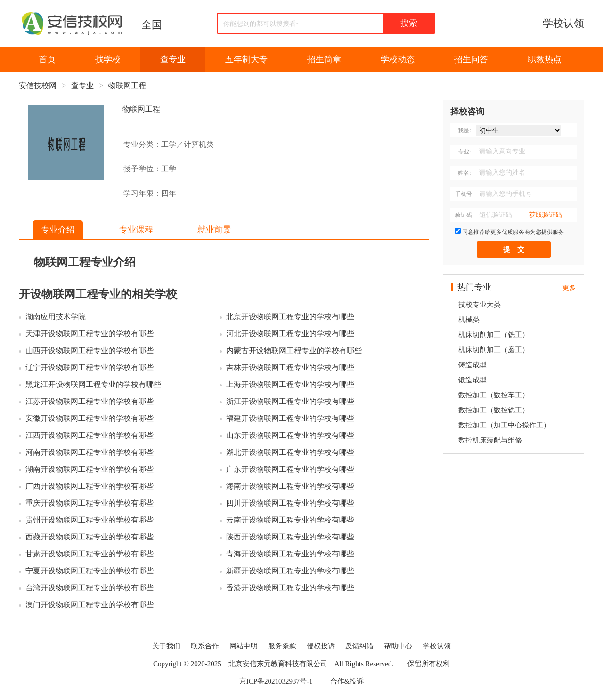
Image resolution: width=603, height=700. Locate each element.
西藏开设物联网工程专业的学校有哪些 (90, 537)
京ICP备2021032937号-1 (276, 681)
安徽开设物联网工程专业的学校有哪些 (90, 418)
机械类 (469, 320)
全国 (152, 25)
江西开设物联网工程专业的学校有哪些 (90, 435)
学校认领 (563, 23)
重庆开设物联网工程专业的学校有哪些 (90, 503)
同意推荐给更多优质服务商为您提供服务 (513, 232)
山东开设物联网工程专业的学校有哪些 (290, 435)
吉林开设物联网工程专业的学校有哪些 (290, 367)
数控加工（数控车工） (494, 395)
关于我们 (166, 646)
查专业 (173, 59)
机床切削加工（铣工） (494, 335)
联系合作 (205, 646)
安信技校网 (38, 85)
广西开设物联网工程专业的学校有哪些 (90, 486)
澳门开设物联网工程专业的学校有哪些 (90, 605)
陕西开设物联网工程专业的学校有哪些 (290, 537)
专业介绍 (58, 230)
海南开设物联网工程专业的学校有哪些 (290, 486)
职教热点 (545, 59)
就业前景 (214, 230)
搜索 (409, 23)
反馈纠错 (359, 646)
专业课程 (136, 230)
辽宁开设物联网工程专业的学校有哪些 (90, 367)
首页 (47, 59)
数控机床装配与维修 (490, 440)
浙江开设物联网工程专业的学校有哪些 (290, 401)
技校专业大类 (480, 305)
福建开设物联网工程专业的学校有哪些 (290, 418)
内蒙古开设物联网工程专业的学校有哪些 (294, 350)
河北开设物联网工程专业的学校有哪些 (290, 334)
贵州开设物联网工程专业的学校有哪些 (90, 520)
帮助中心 (398, 646)
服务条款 (282, 646)
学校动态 (398, 59)
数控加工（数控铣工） (494, 410)
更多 (569, 288)
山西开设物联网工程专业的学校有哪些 (90, 350)
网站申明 (244, 646)
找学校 (108, 59)
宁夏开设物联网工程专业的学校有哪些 (90, 571)
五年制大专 (246, 59)
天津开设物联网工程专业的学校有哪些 (90, 334)
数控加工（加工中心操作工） (504, 425)
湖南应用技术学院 (56, 317)
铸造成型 (473, 365)
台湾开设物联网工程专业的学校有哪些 (90, 588)
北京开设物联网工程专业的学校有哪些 (290, 317)
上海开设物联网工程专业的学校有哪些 (290, 384)
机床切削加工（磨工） (494, 350)
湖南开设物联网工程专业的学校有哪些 (90, 469)
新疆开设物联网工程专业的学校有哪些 (290, 571)
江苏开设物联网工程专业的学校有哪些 (90, 401)
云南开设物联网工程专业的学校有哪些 (290, 520)
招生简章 (324, 59)
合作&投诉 (347, 681)
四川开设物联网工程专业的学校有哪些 (290, 503)
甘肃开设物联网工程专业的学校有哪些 (90, 554)
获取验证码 (546, 215)
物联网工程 (127, 85)
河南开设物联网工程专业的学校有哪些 (90, 452)
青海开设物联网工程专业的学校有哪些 (290, 554)
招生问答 (471, 59)
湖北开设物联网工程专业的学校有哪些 (290, 452)
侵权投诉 (321, 646)
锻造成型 (473, 380)
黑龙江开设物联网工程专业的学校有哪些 (93, 384)
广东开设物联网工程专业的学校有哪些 (290, 469)
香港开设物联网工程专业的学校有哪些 (290, 588)
